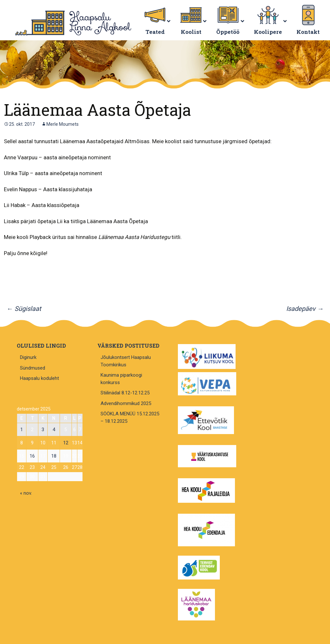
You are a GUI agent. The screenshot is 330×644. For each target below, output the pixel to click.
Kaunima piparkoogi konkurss (121, 379)
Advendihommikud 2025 (126, 403)
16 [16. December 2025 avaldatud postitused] (32, 456)
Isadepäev (305, 309)
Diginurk (28, 357)
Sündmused (33, 368)
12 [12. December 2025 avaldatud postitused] (66, 443)
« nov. (26, 493)
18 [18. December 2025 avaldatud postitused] (54, 456)
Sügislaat (24, 309)
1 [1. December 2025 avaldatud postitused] (22, 430)
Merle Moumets (63, 124)
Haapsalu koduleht (39, 378)
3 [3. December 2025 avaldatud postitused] (43, 430)
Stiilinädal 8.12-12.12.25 (125, 393)
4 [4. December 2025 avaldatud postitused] (54, 430)
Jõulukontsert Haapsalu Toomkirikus (126, 361)
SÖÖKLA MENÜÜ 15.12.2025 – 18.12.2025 (130, 417)
